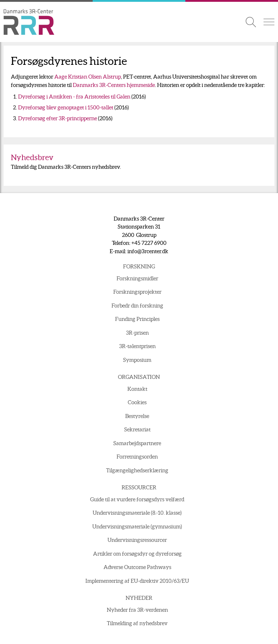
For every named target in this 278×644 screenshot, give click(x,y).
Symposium (137, 360)
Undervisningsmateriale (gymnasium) (137, 526)
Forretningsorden (137, 457)
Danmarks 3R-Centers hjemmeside (114, 85)
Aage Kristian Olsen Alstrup (88, 77)
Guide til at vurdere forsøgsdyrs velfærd (137, 499)
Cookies (137, 402)
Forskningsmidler (137, 278)
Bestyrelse (137, 416)
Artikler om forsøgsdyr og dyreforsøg (137, 554)
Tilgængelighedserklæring (137, 470)
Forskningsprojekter (137, 292)
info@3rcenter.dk (148, 251)
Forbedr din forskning (137, 306)
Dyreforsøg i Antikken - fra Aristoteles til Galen (74, 97)
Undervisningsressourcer (137, 540)
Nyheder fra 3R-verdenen (137, 610)
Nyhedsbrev (32, 157)
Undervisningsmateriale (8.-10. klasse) (137, 513)
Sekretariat (137, 429)
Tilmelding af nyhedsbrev (137, 623)
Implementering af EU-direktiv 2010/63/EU (137, 581)
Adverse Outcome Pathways (137, 567)
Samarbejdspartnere (137, 443)
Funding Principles (137, 319)
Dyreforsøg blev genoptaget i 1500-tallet (66, 107)
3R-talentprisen (137, 346)
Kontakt (137, 389)
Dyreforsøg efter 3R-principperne (58, 118)
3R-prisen (137, 333)
